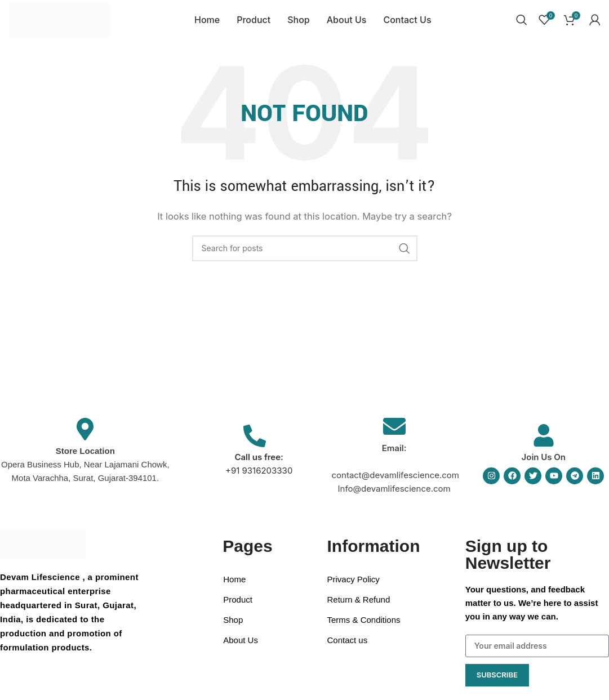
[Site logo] (61, 23)
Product (238, 608)
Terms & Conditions (364, 628)
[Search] (522, 24)
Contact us (348, 648)
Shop (233, 628)
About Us (241, 648)
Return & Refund (359, 608)
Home (234, 588)
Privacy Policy (354, 588)
